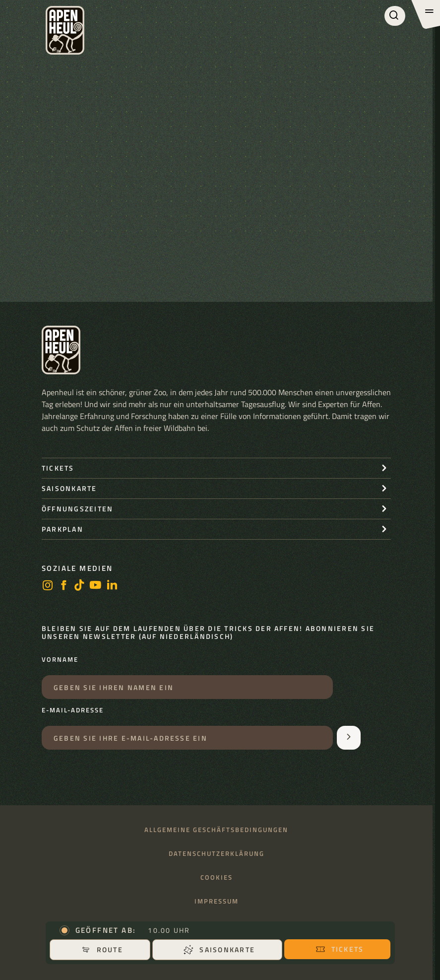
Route (102, 949)
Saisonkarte (219, 949)
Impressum (217, 901)
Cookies (217, 877)
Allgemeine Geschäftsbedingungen (216, 830)
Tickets (340, 949)
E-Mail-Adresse (73, 710)
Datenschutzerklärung (217, 854)
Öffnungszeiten (77, 509)
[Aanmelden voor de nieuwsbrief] (349, 738)
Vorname (60, 660)
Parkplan (63, 529)
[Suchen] (395, 16)
